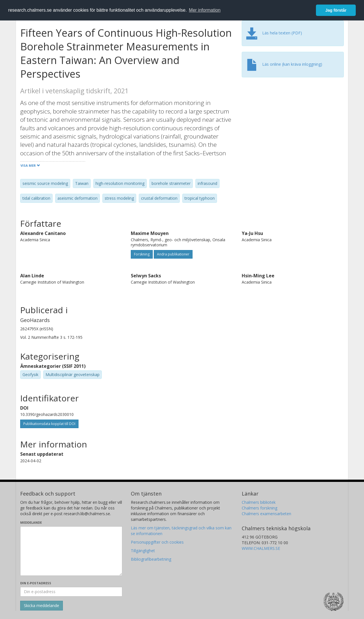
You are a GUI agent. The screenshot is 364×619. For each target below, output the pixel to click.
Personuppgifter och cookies (157, 542)
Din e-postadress (36, 583)
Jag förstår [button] (336, 10)
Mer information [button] (205, 10)
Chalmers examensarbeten (266, 514)
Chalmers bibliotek (259, 502)
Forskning (142, 254)
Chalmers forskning (259, 508)
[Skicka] (42, 606)
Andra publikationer (173, 254)
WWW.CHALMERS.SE (261, 548)
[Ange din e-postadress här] (71, 592)
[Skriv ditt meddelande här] (71, 551)
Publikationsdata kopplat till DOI (49, 424)
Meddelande (31, 522)
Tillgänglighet (143, 551)
